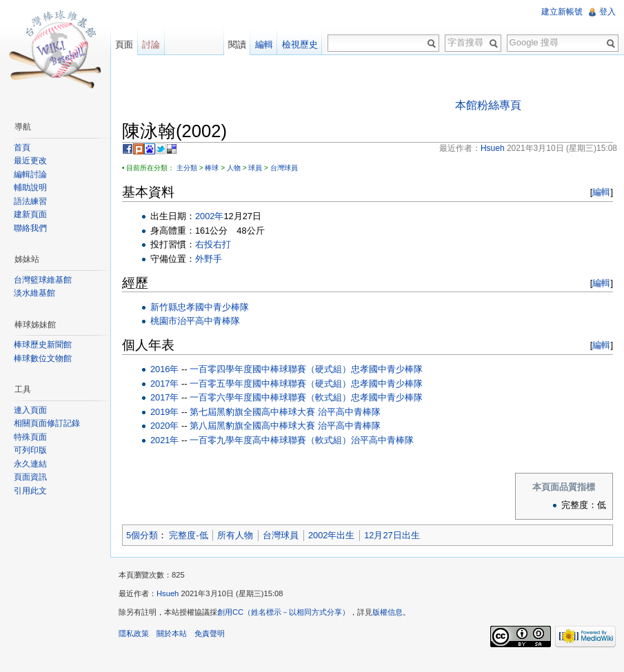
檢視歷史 (300, 44)
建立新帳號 (562, 12)
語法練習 (30, 201)
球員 (255, 168)
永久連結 (30, 464)
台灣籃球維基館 (43, 280)
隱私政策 (134, 633)
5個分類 (142, 535)
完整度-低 (188, 535)
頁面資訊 (30, 477)
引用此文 (30, 491)
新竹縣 (164, 307)
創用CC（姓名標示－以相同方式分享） (283, 612)
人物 (234, 168)
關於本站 (172, 633)
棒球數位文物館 (43, 358)
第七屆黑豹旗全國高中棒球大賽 (252, 412)
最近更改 (30, 161)
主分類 (187, 168)
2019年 (164, 412)
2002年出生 (331, 535)
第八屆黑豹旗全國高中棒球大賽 (252, 426)
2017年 (164, 384)
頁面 (124, 44)
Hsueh (168, 593)
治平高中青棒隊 (209, 321)
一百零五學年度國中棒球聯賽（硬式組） (270, 384)
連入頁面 (30, 410)
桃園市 (164, 321)
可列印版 (30, 450)
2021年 (164, 440)
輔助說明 (30, 187)
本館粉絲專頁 (488, 105)
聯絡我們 (30, 228)
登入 (607, 12)
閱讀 (237, 44)
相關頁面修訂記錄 (47, 423)
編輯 (601, 192)
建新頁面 (30, 214)
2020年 (164, 426)
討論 (151, 44)
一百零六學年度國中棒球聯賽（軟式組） (270, 397)
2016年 (164, 369)
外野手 (209, 259)
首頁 (22, 147)
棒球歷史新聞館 (43, 345)
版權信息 (388, 612)
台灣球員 (284, 168)
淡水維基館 (34, 293)
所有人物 (235, 535)
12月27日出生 (392, 535)
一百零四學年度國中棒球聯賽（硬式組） (270, 369)
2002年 (209, 216)
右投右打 (213, 244)
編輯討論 (30, 174)
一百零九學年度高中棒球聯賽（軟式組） (270, 440)
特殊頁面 (30, 437)
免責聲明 (210, 633)
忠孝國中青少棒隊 (213, 307)
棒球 (212, 168)
